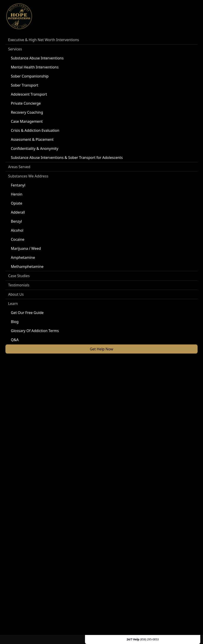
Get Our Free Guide (27, 313)
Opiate (17, 203)
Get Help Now (101, 349)
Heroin (17, 194)
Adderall (18, 212)
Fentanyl (18, 185)
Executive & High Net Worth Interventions (44, 40)
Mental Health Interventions (35, 67)
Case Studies (19, 276)
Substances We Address (28, 176)
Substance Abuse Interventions (37, 58)
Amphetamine (23, 257)
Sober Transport (25, 85)
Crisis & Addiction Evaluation (35, 130)
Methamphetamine (27, 267)
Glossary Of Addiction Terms (35, 331)
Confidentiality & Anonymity (35, 149)
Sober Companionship (30, 76)
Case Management (27, 121)
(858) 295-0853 (149, 639)
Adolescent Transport (29, 94)
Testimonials (19, 285)
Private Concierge (26, 103)
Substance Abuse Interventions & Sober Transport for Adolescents (67, 158)
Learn (13, 304)
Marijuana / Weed (26, 248)
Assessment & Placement (32, 139)
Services (15, 49)
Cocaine (18, 239)
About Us (16, 294)
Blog (15, 322)
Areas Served (19, 167)
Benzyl (16, 221)
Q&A (15, 340)
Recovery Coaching (27, 112)
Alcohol (17, 230)
